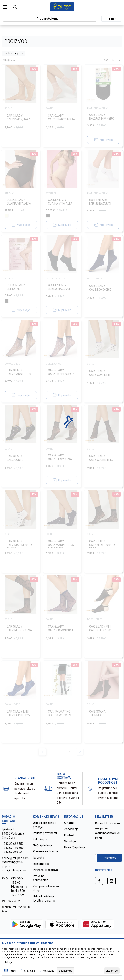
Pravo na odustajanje (41, 878)
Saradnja (70, 841)
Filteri (110, 19)
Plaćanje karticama (45, 851)
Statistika (30, 971)
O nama (69, 823)
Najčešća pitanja (75, 847)
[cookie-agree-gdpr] (112, 971)
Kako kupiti (40, 839)
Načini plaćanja (43, 845)
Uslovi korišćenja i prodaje (44, 825)
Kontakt (69, 835)
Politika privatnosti (45, 833)
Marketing (49, 971)
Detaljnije (7, 962)
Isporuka (39, 858)
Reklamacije (41, 864)
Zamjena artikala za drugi (46, 888)
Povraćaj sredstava (45, 870)
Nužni (13, 971)
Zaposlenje (71, 829)
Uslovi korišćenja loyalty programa (44, 898)
